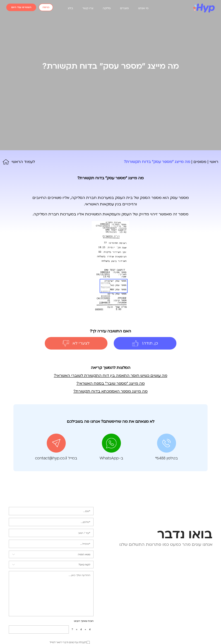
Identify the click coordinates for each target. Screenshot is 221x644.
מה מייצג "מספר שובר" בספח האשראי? (111, 383)
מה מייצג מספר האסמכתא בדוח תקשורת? (110, 391)
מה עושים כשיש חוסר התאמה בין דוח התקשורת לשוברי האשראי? (111, 376)
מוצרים (124, 8)
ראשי (214, 162)
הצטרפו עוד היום (21, 7)
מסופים (200, 162)
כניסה (46, 7)
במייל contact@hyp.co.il (56, 458)
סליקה (107, 8)
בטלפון (166, 458)
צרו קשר (88, 8)
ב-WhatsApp (111, 458)
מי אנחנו (143, 8)
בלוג (70, 8)
